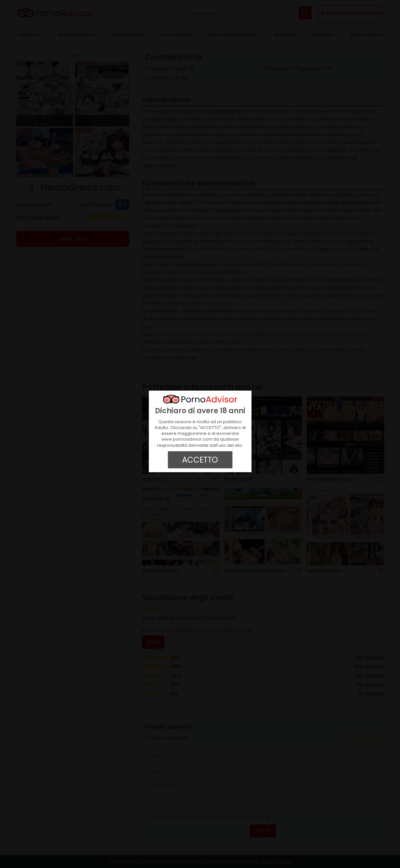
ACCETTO (200, 460)
